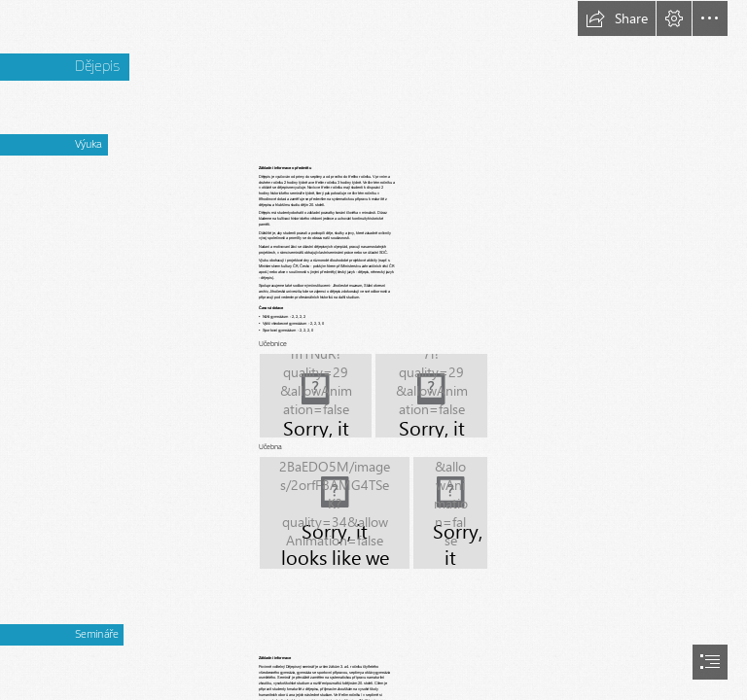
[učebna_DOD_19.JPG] (335, 513)
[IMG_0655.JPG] (316, 396)
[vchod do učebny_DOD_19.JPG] (450, 513)
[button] (617, 18)
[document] (373, 350)
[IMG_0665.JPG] (431, 396)
